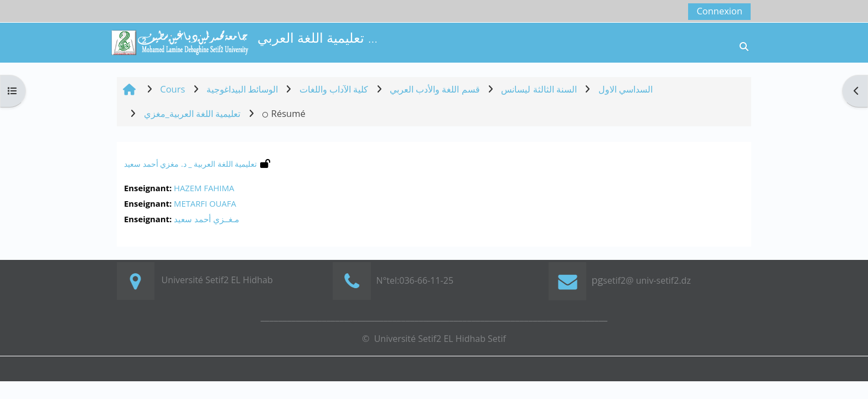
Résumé (284, 113)
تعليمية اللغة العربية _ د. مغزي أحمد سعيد (190, 164)
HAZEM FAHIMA (204, 188)
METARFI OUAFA (205, 203)
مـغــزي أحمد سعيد (206, 219)
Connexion (719, 11)
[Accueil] (179, 41)
